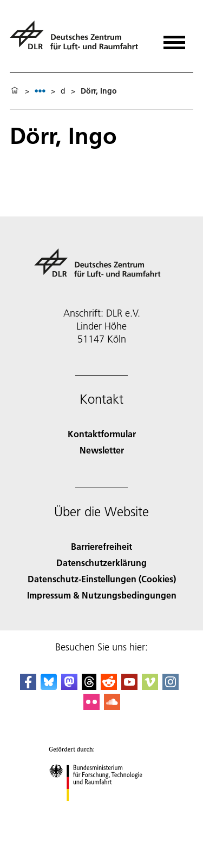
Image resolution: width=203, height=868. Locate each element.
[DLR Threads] (89, 686)
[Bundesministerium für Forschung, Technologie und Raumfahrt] (101, 810)
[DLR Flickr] (91, 706)
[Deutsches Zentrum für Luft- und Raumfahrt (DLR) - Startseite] (78, 40)
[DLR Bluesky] (49, 686)
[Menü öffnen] (174, 39)
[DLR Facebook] (28, 686)
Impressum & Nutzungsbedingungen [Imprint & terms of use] (102, 595)
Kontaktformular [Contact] (102, 434)
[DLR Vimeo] (150, 686)
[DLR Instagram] (171, 686)
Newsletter (102, 450)
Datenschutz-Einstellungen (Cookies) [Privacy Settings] (102, 579)
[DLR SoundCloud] (112, 706)
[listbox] (40, 91)
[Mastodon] (69, 686)
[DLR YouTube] (129, 686)
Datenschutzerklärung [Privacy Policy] (101, 563)
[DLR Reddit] (109, 686)
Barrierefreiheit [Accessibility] (101, 546)
